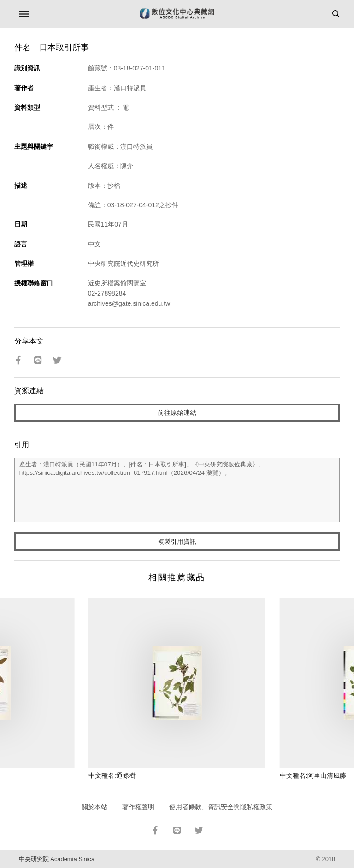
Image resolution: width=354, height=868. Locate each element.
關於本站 (94, 807)
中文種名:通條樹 (112, 775)
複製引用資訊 (177, 542)
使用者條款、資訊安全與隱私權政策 (221, 807)
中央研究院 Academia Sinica (57, 859)
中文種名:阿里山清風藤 (313, 775)
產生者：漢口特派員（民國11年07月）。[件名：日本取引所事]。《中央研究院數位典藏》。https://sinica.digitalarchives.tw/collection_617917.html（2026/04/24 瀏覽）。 (177, 490)
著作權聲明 (138, 807)
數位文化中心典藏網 (177, 14)
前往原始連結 (177, 413)
